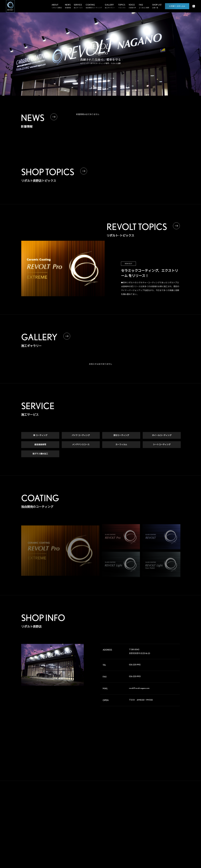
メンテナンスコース (81, 445)
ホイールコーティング (162, 435)
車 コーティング (40, 435)
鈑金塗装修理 (40, 445)
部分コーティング (121, 435)
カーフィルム (121, 445)
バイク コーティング (81, 435)
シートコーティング (162, 445)
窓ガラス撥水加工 (40, 454)
